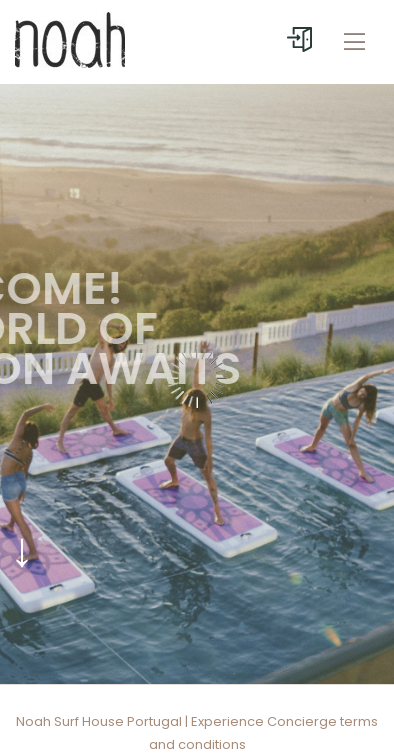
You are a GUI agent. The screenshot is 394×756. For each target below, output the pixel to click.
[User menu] (299, 40)
